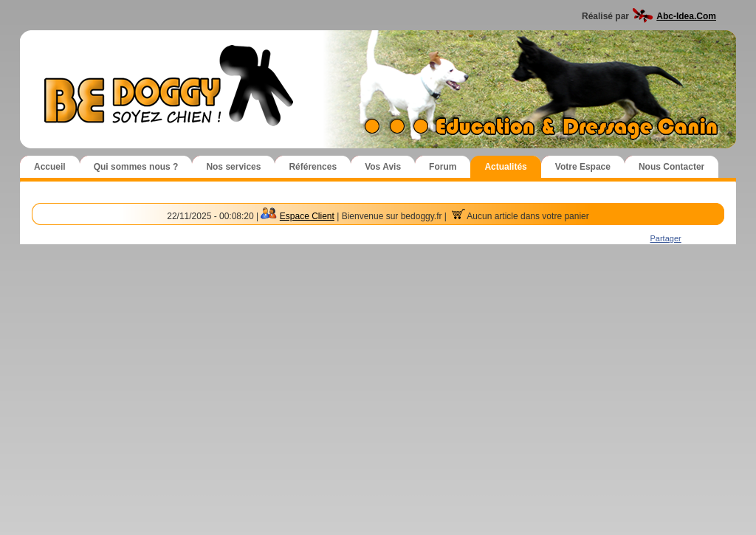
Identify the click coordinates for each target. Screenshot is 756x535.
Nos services (233, 167)
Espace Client (307, 216)
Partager (666, 238)
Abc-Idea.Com (686, 16)
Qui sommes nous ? (136, 167)
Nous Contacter (671, 167)
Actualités (505, 167)
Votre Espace (583, 167)
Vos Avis (383, 167)
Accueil (50, 167)
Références (313, 167)
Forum (443, 167)
